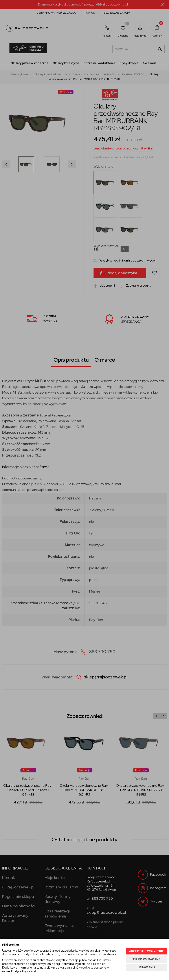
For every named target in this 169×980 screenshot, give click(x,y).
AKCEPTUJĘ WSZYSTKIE (146, 951)
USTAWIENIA (146, 967)
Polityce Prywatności (25, 971)
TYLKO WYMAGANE (146, 959)
